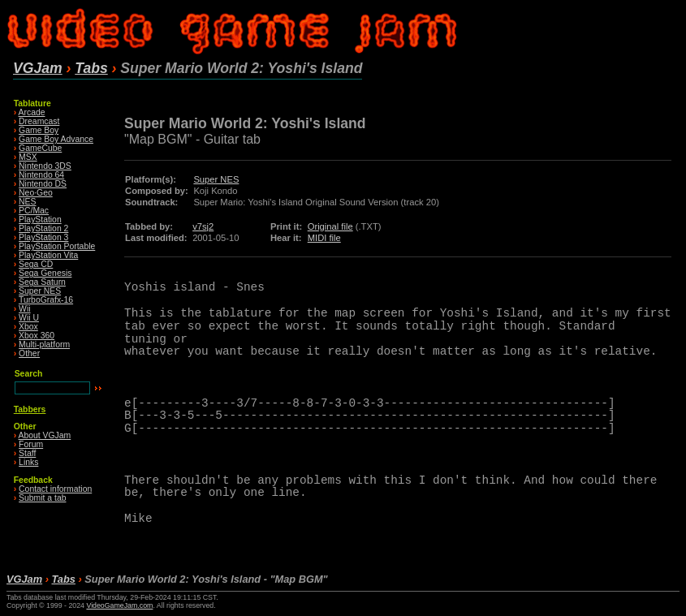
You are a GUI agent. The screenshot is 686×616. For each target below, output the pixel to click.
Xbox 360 (37, 336)
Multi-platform (44, 345)
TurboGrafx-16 (46, 300)
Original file (330, 226)
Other (29, 353)
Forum (31, 444)
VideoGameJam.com (119, 605)
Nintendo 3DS (45, 166)
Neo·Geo (36, 193)
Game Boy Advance (56, 139)
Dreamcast (39, 121)
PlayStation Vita (48, 255)
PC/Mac (34, 211)
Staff (27, 453)
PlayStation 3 (43, 237)
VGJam (38, 68)
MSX (28, 157)
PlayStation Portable (57, 246)
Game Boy (39, 130)
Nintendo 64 (41, 175)
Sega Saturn (42, 282)
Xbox (28, 327)
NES (27, 202)
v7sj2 (203, 226)
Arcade (32, 112)
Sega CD (36, 264)
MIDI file (324, 238)
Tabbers (30, 409)
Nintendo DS (43, 184)
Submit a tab (42, 498)
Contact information (55, 489)
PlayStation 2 (43, 228)
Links (28, 462)
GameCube (40, 148)
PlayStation (40, 220)
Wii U (29, 318)
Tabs (91, 68)
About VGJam (45, 435)
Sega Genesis (45, 273)
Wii (24, 309)
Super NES (40, 291)
